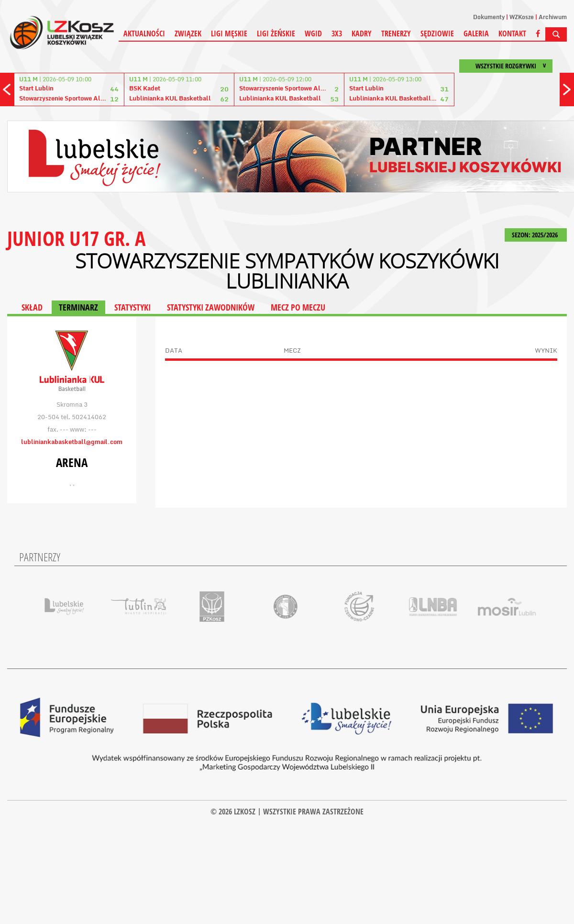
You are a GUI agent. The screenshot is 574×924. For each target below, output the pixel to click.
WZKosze (522, 17)
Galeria (476, 33)
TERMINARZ (78, 307)
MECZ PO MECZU (298, 307)
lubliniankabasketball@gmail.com (72, 442)
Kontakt (512, 33)
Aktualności (144, 33)
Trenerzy (396, 33)
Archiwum (553, 17)
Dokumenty (489, 17)
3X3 (337, 33)
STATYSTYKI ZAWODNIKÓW (211, 307)
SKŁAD (32, 307)
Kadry (362, 33)
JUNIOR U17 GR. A (76, 238)
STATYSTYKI (132, 307)
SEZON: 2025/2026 (536, 235)
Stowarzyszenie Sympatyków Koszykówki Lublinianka (287, 271)
